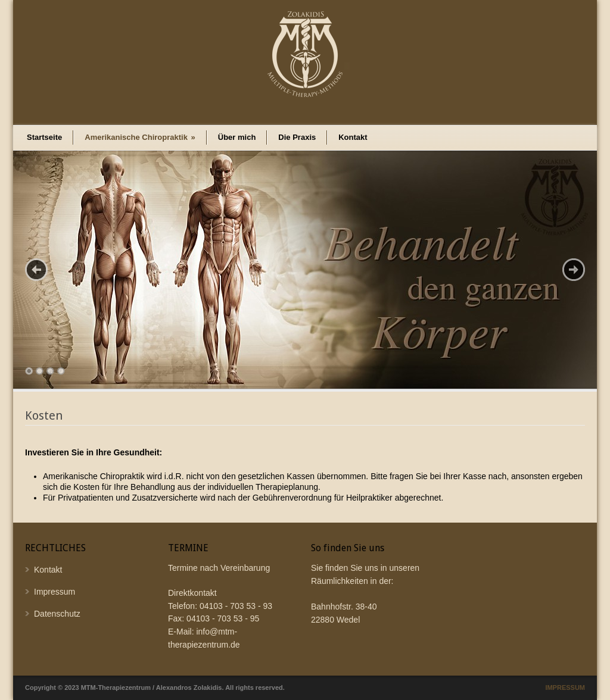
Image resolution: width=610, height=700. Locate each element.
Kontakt (353, 137)
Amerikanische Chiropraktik (140, 137)
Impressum (55, 592)
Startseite (44, 137)
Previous (36, 270)
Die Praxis (297, 137)
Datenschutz (57, 614)
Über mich (237, 137)
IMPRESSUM (565, 687)
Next (574, 270)
